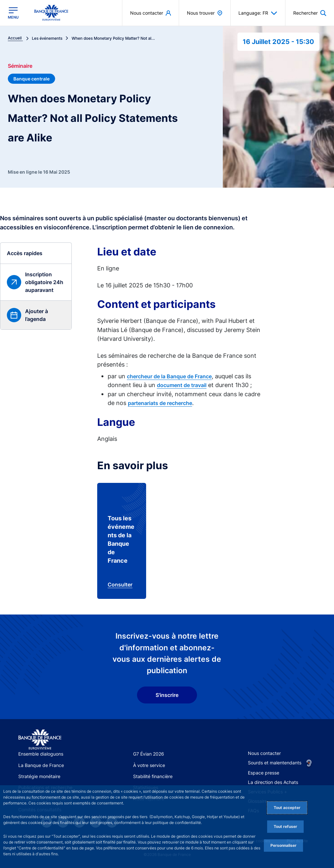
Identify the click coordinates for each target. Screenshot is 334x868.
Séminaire (20, 66)
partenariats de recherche (160, 403)
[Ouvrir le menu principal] (13, 13)
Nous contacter (264, 753)
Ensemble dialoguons (41, 754)
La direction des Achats (273, 782)
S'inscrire (167, 695)
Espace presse (264, 773)
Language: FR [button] (258, 13)
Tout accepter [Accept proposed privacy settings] (287, 808)
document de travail (182, 385)
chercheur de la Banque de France (169, 376)
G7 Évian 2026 (149, 754)
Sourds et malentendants (275, 763)
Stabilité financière (153, 776)
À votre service (149, 765)
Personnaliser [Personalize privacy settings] (283, 845)
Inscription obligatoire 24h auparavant (44, 282)
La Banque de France (41, 765)
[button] (16, 315)
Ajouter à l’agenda (37, 315)
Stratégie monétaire (39, 776)
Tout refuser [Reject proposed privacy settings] (285, 826)
